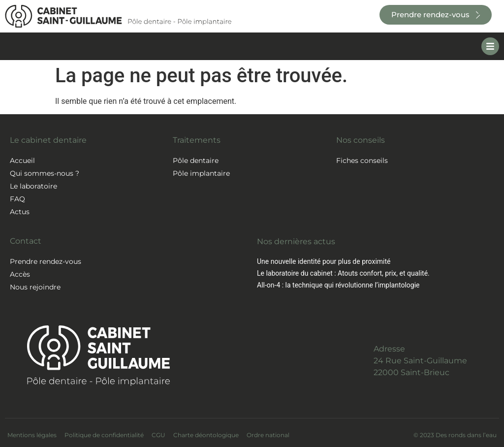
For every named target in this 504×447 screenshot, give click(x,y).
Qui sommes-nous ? (45, 173)
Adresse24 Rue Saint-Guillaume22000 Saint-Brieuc (420, 361)
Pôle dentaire (196, 160)
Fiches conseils (362, 160)
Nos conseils (361, 140)
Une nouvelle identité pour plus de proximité (324, 261)
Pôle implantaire (201, 173)
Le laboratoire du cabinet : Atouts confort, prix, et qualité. (343, 273)
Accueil (22, 160)
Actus (20, 212)
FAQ (17, 199)
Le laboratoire (33, 186)
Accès (20, 274)
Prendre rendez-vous (46, 261)
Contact (26, 241)
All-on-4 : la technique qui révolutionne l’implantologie (338, 285)
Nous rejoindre (35, 287)
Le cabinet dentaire (48, 140)
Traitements (197, 140)
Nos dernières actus (296, 241)
